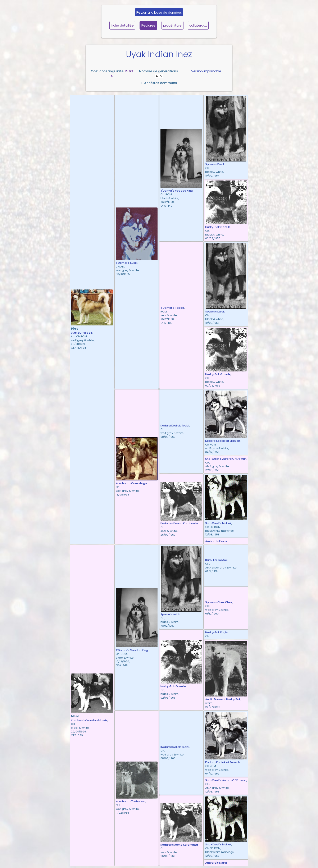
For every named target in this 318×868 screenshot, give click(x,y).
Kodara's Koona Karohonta (179, 523)
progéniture (172, 25)
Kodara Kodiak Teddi (175, 426)
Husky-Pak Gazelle (218, 227)
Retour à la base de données (159, 12)
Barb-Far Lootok (216, 560)
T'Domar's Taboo (172, 308)
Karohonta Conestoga (131, 483)
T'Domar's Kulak (127, 263)
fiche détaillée (122, 25)
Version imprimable (206, 71)
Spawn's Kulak (215, 164)
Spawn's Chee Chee (219, 602)
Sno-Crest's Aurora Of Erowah (226, 459)
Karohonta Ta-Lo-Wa (130, 801)
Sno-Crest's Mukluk (218, 523)
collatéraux (198, 25)
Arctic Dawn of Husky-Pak (223, 699)
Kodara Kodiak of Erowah (223, 441)
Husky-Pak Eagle (216, 632)
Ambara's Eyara (216, 541)
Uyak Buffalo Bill (82, 333)
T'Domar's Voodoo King (177, 191)
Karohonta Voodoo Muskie (89, 720)
